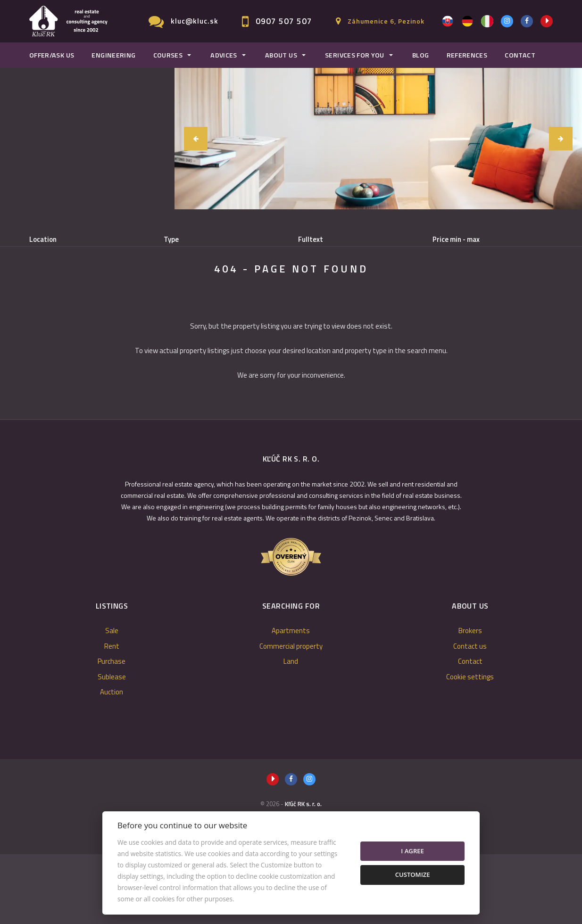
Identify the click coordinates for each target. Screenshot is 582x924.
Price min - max (456, 239)
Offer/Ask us (52, 55)
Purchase (151, 288)
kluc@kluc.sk (195, 21)
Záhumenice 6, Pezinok (386, 21)
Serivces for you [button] (355, 55)
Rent (99, 288)
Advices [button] (224, 55)
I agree (412, 851)
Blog (420, 55)
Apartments (291, 700)
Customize (413, 874)
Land (291, 731)
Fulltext (311, 239)
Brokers (470, 700)
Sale (54, 288)
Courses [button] (168, 55)
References (467, 55)
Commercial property (291, 716)
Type (171, 239)
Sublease (209, 288)
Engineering (113, 55)
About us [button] (281, 55)
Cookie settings (470, 747)
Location (43, 239)
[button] (196, 139)
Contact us (470, 716)
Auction (112, 762)
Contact (520, 55)
